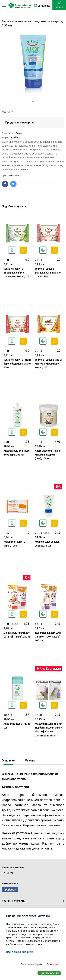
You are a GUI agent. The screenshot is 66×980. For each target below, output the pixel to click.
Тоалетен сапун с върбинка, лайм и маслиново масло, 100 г (17, 273)
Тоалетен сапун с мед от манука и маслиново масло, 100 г (49, 364)
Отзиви (30, 761)
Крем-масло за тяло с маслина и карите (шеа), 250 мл (47, 455)
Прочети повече (12, 176)
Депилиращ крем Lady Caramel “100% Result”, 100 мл (48, 637)
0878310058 (44, 6)
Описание (8, 761)
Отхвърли (53, 964)
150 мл (18, 133)
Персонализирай (31, 964)
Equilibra (15, 138)
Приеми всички (49, 973)
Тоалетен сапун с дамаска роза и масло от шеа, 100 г (48, 273)
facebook (10, 889)
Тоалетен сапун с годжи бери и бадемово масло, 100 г (17, 364)
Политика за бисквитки (20, 952)
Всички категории (14, 901)
